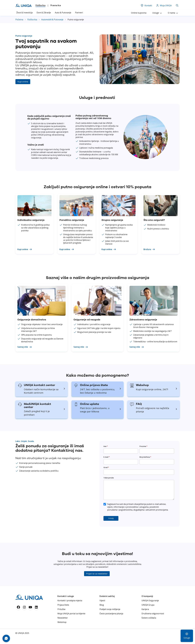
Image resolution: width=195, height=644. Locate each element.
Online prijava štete (94, 385)
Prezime (143, 446)
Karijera (145, 609)
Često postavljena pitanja (111, 614)
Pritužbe (61, 609)
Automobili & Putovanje (53, 20)
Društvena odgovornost (153, 614)
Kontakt (146, 5)
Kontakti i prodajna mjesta (70, 601)
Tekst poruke (109, 478)
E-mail (107, 457)
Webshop (142, 385)
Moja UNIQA (164, 5)
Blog (102, 605)
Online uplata (89, 404)
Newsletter (63, 618)
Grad (106, 467)
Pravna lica (56, 5)
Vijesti (102, 601)
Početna (20, 20)
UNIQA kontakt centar (39, 385)
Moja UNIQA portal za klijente (71, 614)
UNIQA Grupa (148, 605)
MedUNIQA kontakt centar (37, 405)
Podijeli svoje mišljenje (110, 609)
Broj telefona (145, 457)
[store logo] (24, 5)
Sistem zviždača (149, 618)
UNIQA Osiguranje (150, 601)
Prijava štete (63, 605)
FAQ (139, 404)
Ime (106, 446)
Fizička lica (40, 5)
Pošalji (111, 518)
